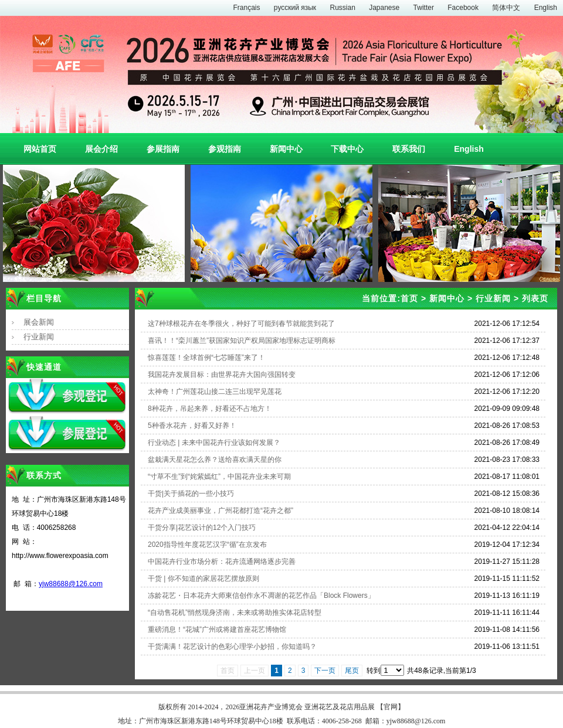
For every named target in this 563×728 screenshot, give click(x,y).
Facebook (463, 8)
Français (246, 8)
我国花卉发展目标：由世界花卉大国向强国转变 (222, 375)
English (546, 8)
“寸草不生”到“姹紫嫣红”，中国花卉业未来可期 (219, 477)
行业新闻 (39, 337)
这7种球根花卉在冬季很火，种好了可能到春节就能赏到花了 (241, 324)
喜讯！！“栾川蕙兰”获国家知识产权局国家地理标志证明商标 (242, 341)
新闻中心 (286, 149)
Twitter (424, 8)
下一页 (325, 671)
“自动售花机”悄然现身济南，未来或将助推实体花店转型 (235, 613)
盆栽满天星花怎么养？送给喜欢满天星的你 (215, 460)
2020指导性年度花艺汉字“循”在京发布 (207, 545)
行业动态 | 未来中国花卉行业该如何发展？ (214, 443)
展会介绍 (101, 149)
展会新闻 (39, 322)
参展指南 (163, 149)
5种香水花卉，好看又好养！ (192, 426)
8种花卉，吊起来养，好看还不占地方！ (210, 409)
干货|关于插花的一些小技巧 (191, 494)
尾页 (352, 671)
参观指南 (225, 149)
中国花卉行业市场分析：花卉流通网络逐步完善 (222, 562)
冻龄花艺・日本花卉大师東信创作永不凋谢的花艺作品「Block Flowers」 (261, 596)
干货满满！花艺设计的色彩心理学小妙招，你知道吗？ (232, 647)
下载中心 (347, 149)
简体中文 (506, 8)
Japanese (384, 8)
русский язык (295, 8)
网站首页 (40, 149)
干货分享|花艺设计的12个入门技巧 (202, 528)
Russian (342, 8)
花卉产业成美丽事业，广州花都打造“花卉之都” (221, 511)
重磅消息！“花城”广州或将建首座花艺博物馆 (217, 630)
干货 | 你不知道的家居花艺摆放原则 (204, 579)
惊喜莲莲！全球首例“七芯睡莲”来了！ (206, 358)
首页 (409, 298)
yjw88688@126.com (71, 584)
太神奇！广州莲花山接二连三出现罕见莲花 (215, 392)
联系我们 (409, 149)
